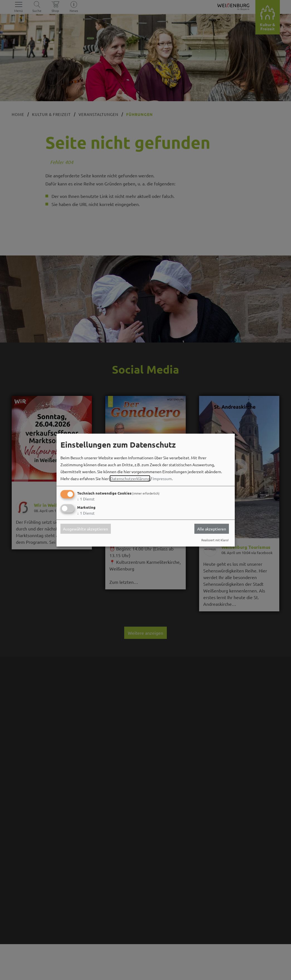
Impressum (162, 478)
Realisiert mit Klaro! (215, 540)
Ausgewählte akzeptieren (85, 529)
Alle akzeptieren (212, 529)
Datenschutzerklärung (130, 478)
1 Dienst (86, 499)
